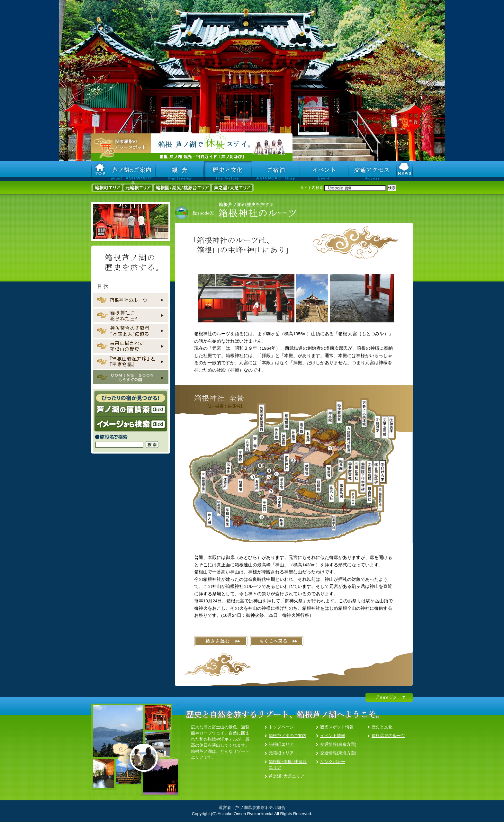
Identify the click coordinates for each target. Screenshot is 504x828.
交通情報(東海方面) (338, 753)
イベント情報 (333, 736)
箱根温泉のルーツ (388, 736)
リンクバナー (333, 762)
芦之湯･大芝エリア (287, 776)
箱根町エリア (281, 744)
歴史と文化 (382, 727)
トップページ (281, 727)
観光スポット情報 (337, 727)
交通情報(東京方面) (338, 744)
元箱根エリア (281, 753)
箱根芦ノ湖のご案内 (288, 736)
